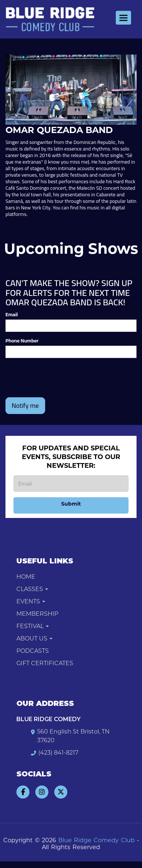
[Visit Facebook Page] (23, 792)
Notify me (25, 405)
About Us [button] (34, 638)
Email (12, 314)
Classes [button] (32, 589)
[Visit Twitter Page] (61, 792)
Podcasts (33, 651)
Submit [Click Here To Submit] (71, 504)
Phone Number (22, 341)
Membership (37, 614)
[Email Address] (71, 484)
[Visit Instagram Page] (42, 792)
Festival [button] (33, 626)
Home (26, 577)
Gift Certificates (45, 663)
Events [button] (31, 601)
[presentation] (61, 378)
